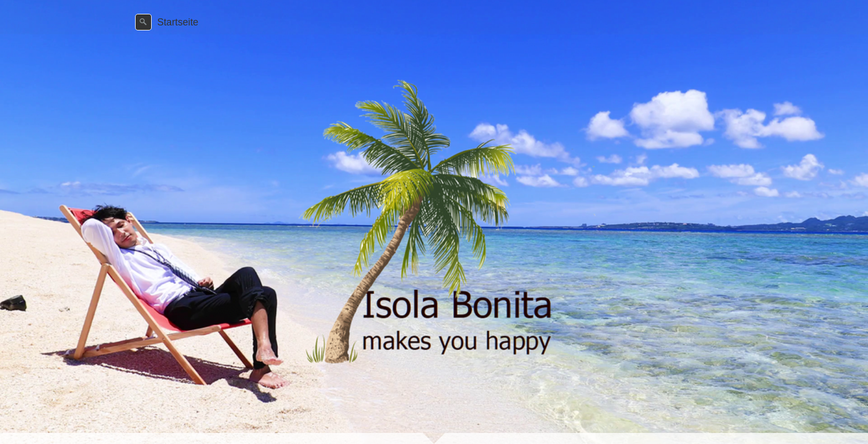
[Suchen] (143, 22)
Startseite (178, 22)
